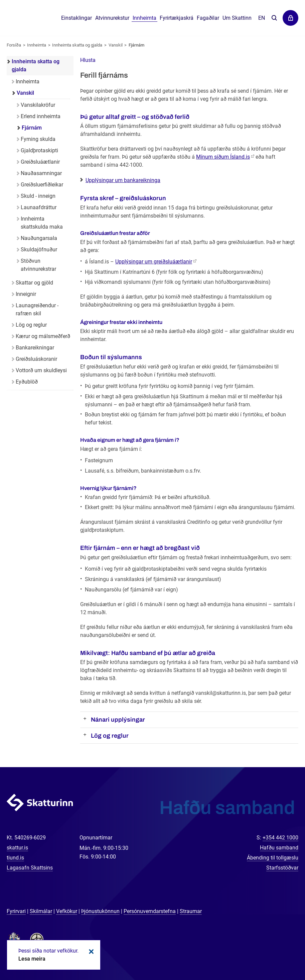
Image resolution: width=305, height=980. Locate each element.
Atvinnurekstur (112, 18)
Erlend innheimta (41, 116)
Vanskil (116, 45)
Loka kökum (90, 952)
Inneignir (26, 294)
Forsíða (14, 45)
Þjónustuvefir (290, 18)
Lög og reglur (110, 736)
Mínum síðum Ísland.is (223, 157)
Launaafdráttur (39, 207)
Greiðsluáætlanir (40, 162)
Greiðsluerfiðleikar (42, 185)
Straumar (191, 911)
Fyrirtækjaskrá (177, 18)
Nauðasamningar (41, 173)
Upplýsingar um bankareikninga (123, 180)
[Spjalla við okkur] (278, 953)
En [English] (262, 18)
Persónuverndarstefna (150, 911)
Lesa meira (32, 959)
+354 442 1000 (280, 838)
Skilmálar (41, 911)
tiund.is (15, 858)
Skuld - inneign (38, 196)
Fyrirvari (16, 911)
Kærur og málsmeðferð (43, 336)
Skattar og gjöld (34, 283)
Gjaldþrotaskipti (39, 150)
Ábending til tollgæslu (273, 858)
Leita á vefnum (274, 18)
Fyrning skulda (38, 139)
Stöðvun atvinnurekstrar (38, 265)
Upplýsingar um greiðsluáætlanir (154, 262)
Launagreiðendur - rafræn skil (37, 309)
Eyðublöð (27, 382)
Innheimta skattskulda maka (42, 223)
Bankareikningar (35, 348)
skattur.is (17, 848)
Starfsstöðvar (282, 868)
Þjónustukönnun (100, 911)
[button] (88, 60)
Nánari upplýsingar (118, 720)
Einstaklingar (77, 18)
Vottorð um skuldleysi (41, 370)
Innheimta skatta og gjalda (77, 45)
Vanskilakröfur (38, 105)
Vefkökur (67, 911)
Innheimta (37, 45)
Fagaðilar (208, 18)
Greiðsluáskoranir (36, 359)
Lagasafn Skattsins (30, 868)
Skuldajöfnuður (39, 250)
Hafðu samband (279, 848)
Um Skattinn (237, 18)
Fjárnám (136, 45)
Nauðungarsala (39, 238)
